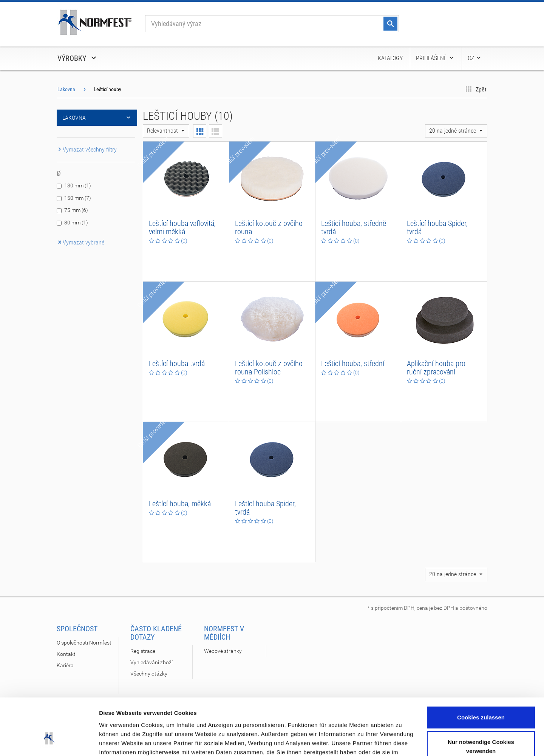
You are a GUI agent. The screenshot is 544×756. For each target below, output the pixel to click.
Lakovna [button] (97, 118)
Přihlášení (435, 58)
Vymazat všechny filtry (87, 149)
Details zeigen (118, 741)
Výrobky (77, 58)
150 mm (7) (78, 198)
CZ (475, 58)
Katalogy (390, 58)
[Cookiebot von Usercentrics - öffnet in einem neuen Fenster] (49, 741)
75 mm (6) (76, 210)
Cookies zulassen (481, 667)
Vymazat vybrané (80, 242)
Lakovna (66, 89)
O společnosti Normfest (84, 643)
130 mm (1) (78, 186)
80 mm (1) (76, 223)
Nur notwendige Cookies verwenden (481, 696)
